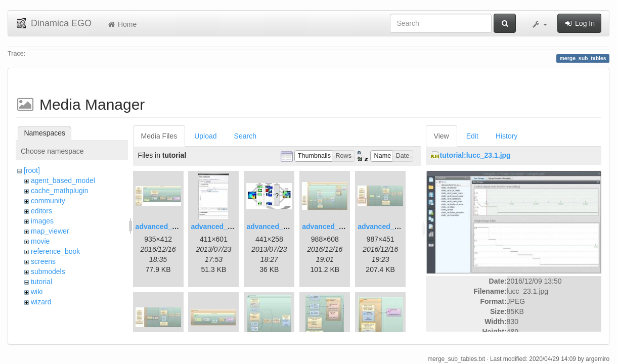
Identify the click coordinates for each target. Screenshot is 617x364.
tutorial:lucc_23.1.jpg (475, 155)
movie (40, 241)
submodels (48, 271)
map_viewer (50, 231)
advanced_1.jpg (162, 226)
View (442, 136)
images (42, 221)
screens (43, 261)
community (48, 201)
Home (122, 24)
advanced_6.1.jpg (387, 226)
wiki (37, 292)
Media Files (159, 136)
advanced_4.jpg (328, 226)
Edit (472, 136)
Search (245, 136)
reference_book (55, 251)
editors (41, 211)
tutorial (41, 282)
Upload (205, 136)
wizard (41, 302)
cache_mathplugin (60, 191)
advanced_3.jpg (273, 226)
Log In (579, 23)
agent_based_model (63, 180)
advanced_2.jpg (217, 226)
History (507, 136)
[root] (32, 170)
